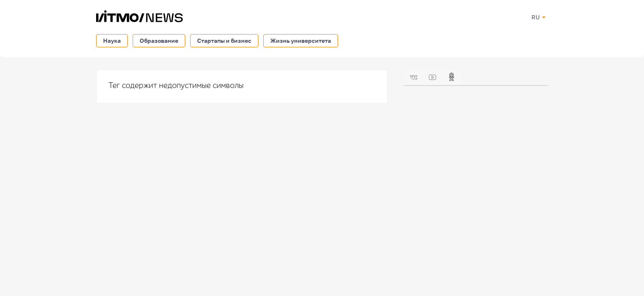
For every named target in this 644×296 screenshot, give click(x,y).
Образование (159, 40)
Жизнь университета (301, 40)
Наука (112, 40)
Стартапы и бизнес (224, 40)
